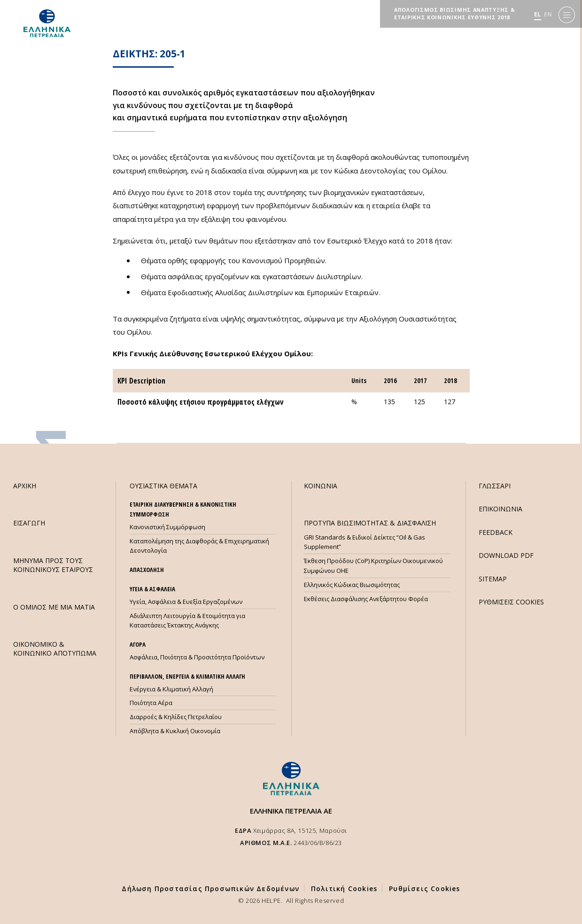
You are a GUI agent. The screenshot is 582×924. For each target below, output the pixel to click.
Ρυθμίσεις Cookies (424, 889)
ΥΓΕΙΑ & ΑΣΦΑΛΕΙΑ (152, 589)
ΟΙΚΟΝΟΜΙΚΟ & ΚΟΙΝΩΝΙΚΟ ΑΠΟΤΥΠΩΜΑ (55, 649)
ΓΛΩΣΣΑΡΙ (495, 486)
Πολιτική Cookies (344, 889)
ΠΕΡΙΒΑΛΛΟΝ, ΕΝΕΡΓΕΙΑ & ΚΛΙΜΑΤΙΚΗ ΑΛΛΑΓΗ (187, 676)
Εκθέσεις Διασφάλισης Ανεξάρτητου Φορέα (366, 599)
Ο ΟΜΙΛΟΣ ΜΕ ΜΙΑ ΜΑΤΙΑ (54, 607)
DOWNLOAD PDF (506, 555)
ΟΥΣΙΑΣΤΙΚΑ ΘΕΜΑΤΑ (163, 486)
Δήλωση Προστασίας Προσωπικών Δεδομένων (210, 889)
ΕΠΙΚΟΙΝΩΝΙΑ (501, 509)
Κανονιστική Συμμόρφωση (167, 527)
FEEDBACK (496, 532)
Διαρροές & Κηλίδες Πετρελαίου (176, 717)
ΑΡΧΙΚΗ (25, 486)
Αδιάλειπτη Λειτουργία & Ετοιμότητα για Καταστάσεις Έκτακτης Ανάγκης (187, 621)
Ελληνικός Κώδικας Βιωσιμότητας (352, 585)
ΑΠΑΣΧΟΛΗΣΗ (147, 570)
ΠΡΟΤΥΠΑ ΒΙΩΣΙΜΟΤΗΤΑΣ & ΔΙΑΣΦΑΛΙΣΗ (370, 523)
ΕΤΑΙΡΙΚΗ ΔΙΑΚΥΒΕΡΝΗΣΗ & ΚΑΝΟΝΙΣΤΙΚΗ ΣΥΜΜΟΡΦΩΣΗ (183, 509)
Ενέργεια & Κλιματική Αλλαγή (171, 689)
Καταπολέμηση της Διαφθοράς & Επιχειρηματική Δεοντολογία (199, 546)
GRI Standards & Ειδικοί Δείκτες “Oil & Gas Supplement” (365, 542)
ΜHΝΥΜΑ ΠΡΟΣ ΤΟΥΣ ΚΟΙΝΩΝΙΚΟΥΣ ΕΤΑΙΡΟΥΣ (53, 565)
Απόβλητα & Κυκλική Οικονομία (175, 731)
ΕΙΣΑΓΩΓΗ (29, 523)
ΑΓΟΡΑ (138, 644)
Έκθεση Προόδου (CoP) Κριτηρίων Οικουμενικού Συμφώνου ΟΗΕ (373, 566)
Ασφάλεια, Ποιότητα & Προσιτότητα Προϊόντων (197, 657)
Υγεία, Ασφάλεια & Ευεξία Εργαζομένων (186, 602)
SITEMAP (493, 579)
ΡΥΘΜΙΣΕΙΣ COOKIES (511, 602)
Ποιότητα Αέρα (151, 703)
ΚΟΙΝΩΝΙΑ (321, 486)
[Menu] (567, 14)
